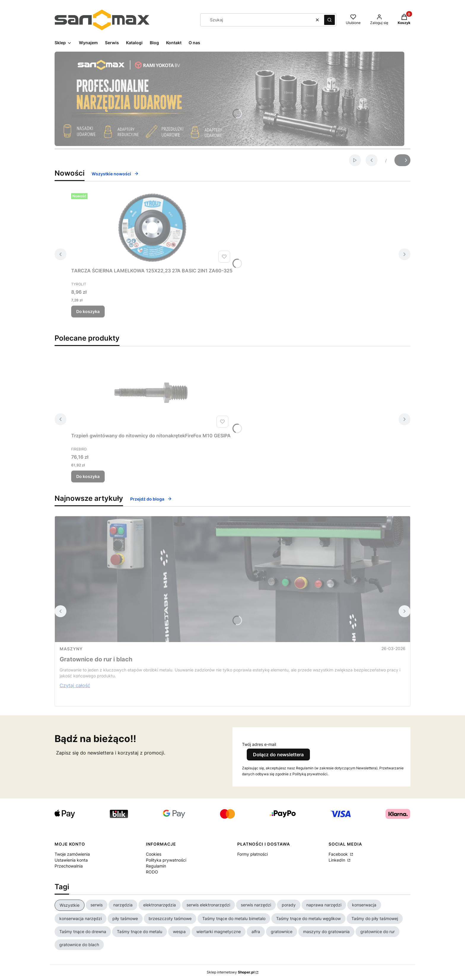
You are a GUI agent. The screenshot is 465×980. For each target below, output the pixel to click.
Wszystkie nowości (115, 174)
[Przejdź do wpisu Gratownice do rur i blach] (232, 579)
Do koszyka (88, 311)
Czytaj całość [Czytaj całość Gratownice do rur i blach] (75, 685)
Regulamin (156, 866)
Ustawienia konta (71, 860)
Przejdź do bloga (151, 499)
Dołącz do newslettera (278, 755)
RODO (152, 872)
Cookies (154, 854)
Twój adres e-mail (259, 744)
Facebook (339, 854)
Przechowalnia (69, 866)
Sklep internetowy (231, 972)
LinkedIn (337, 860)
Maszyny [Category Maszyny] (71, 649)
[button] (329, 20)
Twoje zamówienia (72, 854)
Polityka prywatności (166, 860)
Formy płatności (253, 854)
